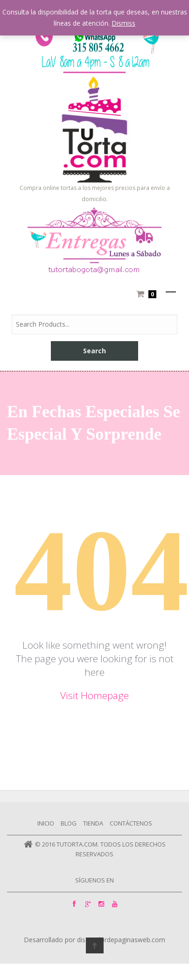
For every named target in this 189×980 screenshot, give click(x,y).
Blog (69, 823)
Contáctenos (131, 823)
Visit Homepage (94, 695)
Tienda (93, 823)
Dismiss (123, 23)
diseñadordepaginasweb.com (121, 940)
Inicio (46, 823)
